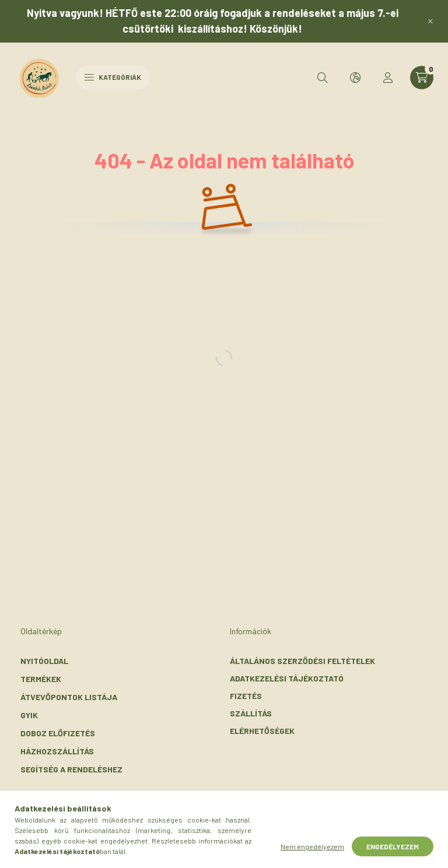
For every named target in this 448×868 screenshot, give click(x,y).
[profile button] (388, 78)
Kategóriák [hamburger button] (113, 77)
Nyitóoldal (44, 661)
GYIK (29, 715)
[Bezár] (430, 21)
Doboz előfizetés (58, 733)
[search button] (323, 78)
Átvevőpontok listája (69, 697)
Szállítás (251, 713)
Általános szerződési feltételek (302, 661)
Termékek (41, 679)
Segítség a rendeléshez (71, 769)
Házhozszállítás (57, 751)
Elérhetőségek (262, 731)
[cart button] (422, 78)
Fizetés (246, 696)
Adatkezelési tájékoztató (287, 678)
